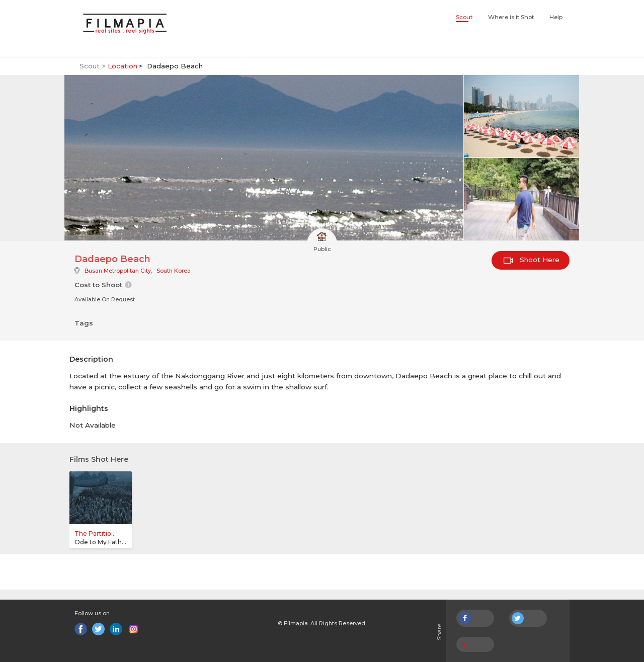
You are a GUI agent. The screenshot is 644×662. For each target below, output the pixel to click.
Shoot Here (532, 260)
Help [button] (556, 17)
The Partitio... (95, 533)
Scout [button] (464, 17)
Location (123, 66)
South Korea (174, 271)
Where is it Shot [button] (511, 17)
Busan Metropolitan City (118, 271)
